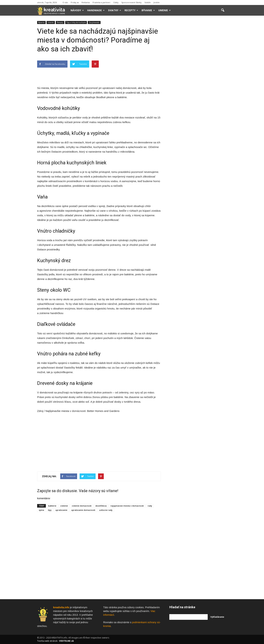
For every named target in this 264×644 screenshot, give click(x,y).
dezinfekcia (101, 506)
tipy (50, 510)
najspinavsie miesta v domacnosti (127, 506)
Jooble (157, 2)
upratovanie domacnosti (83, 510)
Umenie (165, 10)
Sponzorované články (131, 2)
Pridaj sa (75, 2)
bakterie (52, 506)
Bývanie (148, 10)
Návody (77, 10)
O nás (65, 2)
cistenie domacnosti (82, 506)
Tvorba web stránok (47, 641)
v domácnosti (78, 411)
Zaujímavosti (94, 22)
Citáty (116, 2)
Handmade (96, 10)
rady (150, 506)
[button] (223, 10)
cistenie (64, 506)
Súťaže (148, 2)
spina (41, 510)
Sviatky (115, 10)
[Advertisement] (99, 77)
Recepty (131, 10)
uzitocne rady (106, 510)
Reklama (86, 2)
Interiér (51, 22)
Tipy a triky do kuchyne (76, 22)
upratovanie (61, 510)
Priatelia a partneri (101, 2)
